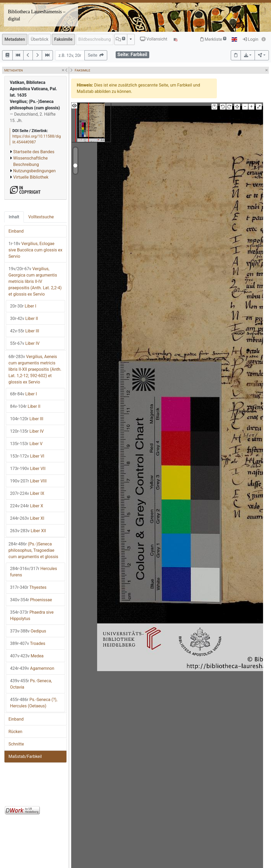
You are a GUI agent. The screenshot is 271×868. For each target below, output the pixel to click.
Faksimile (63, 39)
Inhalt (14, 217)
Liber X (27, 506)
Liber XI (27, 518)
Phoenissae (31, 600)
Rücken (15, 732)
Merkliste (213, 39)
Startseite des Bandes (34, 152)
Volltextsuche (41, 217)
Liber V (26, 444)
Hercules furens (34, 572)
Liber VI (27, 456)
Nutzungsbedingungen (34, 171)
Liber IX (27, 493)
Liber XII (28, 531)
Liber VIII (28, 481)
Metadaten (15, 39)
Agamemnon (32, 668)
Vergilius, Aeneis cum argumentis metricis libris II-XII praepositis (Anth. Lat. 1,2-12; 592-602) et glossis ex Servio (35, 369)
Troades (28, 643)
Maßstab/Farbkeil (25, 756)
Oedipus (28, 631)
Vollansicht (154, 39)
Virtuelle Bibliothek (31, 177)
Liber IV (25, 343)
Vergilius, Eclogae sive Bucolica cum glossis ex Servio (35, 250)
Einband (16, 231)
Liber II (24, 318)
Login (250, 39)
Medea (27, 656)
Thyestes (28, 587)
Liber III (25, 331)
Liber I (23, 306)
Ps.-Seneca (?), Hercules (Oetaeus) (34, 703)
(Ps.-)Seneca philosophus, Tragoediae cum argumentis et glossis (33, 550)
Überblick (40, 39)
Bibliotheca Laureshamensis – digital (37, 15)
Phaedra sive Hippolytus (32, 615)
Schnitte (16, 744)
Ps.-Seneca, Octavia (31, 684)
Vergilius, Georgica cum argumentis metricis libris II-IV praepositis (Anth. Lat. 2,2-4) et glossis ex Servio (35, 281)
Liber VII (28, 469)
